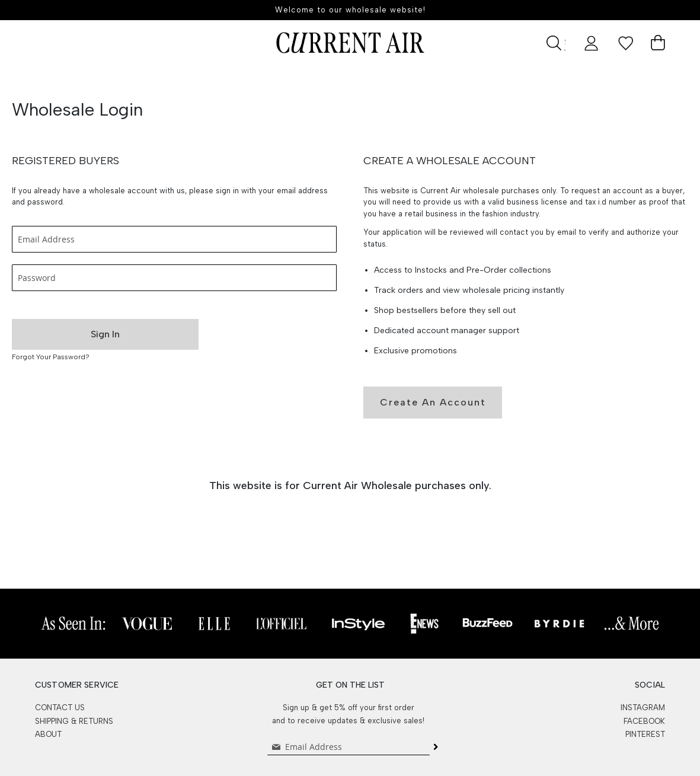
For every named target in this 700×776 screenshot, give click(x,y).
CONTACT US (60, 708)
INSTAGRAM (643, 708)
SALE (440, 79)
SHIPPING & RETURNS (74, 721)
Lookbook (564, 79)
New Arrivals (219, 79)
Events (495, 79)
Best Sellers (374, 79)
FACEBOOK (644, 721)
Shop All (297, 79)
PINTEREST (645, 734)
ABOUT (48, 734)
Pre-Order (137, 79)
